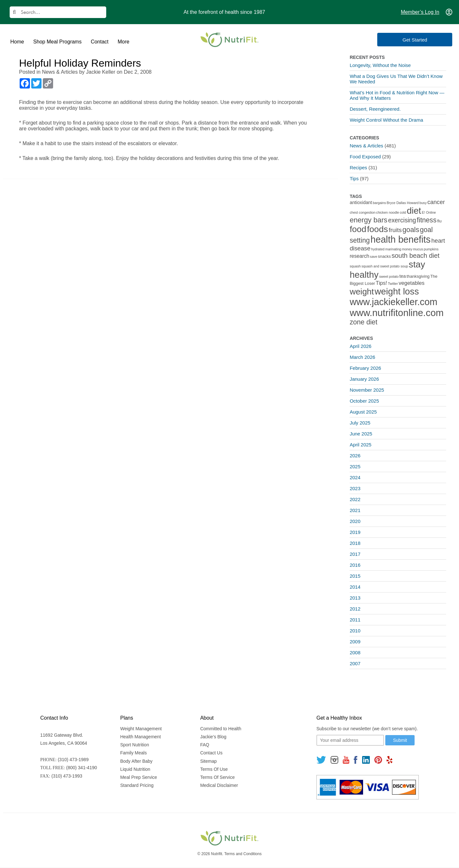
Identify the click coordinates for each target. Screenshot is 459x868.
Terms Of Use (214, 769)
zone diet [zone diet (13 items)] (363, 322)
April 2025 (361, 445)
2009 (355, 642)
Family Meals (133, 753)
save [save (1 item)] (374, 257)
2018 (355, 543)
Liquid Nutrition (135, 769)
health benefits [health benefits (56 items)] (401, 239)
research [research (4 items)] (359, 256)
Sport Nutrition (134, 745)
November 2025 (367, 390)
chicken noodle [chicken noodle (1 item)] (388, 212)
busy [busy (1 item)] (423, 203)
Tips (354, 178)
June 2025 (361, 434)
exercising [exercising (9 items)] (402, 220)
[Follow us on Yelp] (389, 760)
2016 (355, 565)
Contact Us (211, 753)
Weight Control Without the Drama (386, 120)
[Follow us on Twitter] (321, 760)
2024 (355, 477)
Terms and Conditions (243, 854)
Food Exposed (365, 157)
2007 (355, 663)
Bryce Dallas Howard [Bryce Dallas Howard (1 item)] (403, 203)
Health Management (140, 737)
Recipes (358, 168)
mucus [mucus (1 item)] (418, 249)
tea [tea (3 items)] (403, 276)
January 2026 (364, 379)
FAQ (205, 745)
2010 (355, 631)
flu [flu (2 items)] (439, 221)
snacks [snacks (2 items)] (384, 256)
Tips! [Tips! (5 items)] (381, 283)
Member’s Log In (420, 12)
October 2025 (364, 401)
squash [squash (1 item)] (355, 266)
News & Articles (60, 72)
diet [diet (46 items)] (414, 211)
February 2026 (365, 368)
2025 (355, 467)
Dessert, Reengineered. (375, 109)
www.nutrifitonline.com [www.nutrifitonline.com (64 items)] (397, 313)
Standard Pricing (137, 785)
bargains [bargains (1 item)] (379, 203)
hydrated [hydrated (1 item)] (378, 249)
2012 (355, 609)
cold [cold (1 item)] (403, 212)
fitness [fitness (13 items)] (427, 220)
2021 (355, 510)
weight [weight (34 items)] (362, 292)
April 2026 (361, 346)
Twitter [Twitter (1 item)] (393, 284)
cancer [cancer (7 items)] (436, 202)
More (123, 42)
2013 (355, 598)
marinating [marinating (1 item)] (393, 249)
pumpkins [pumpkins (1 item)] (431, 249)
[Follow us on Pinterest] (378, 760)
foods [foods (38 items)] (377, 229)
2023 (355, 488)
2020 (355, 521)
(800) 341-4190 (82, 768)
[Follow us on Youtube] (346, 760)
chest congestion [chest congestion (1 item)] (362, 212)
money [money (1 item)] (407, 249)
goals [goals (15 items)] (411, 230)
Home (17, 42)
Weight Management (141, 729)
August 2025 (363, 412)
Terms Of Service (217, 777)
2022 (355, 499)
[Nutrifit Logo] (229, 40)
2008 (355, 653)
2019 (355, 532)
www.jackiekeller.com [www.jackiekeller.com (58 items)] (393, 302)
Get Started (424, 40)
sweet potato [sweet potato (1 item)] (389, 276)
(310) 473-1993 (67, 776)
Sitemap (208, 761)
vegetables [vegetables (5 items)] (412, 283)
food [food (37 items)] (358, 229)
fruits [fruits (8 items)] (395, 230)
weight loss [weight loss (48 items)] (397, 291)
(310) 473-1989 (73, 760)
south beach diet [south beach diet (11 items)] (415, 256)
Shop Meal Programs (57, 42)
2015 (355, 576)
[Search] (58, 12)
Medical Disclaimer (219, 785)
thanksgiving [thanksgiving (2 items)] (418, 276)
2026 (355, 456)
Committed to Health (221, 729)
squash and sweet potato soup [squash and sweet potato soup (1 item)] (385, 266)
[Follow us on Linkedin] (366, 760)
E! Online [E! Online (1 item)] (429, 212)
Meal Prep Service (138, 777)
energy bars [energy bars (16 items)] (368, 220)
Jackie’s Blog (213, 737)
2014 (355, 587)
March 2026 (362, 357)
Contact (100, 42)
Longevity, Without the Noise (380, 65)
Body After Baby (136, 761)
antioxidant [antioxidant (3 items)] (361, 202)
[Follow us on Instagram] (334, 760)
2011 (355, 620)
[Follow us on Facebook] (356, 760)
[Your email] (350, 740)
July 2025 (360, 423)
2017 (355, 554)
